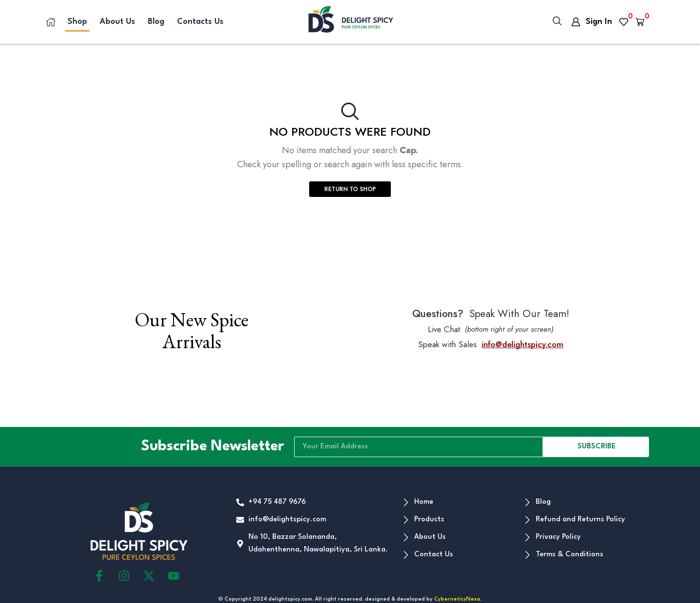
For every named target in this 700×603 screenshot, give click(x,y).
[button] (557, 22)
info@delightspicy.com (523, 344)
